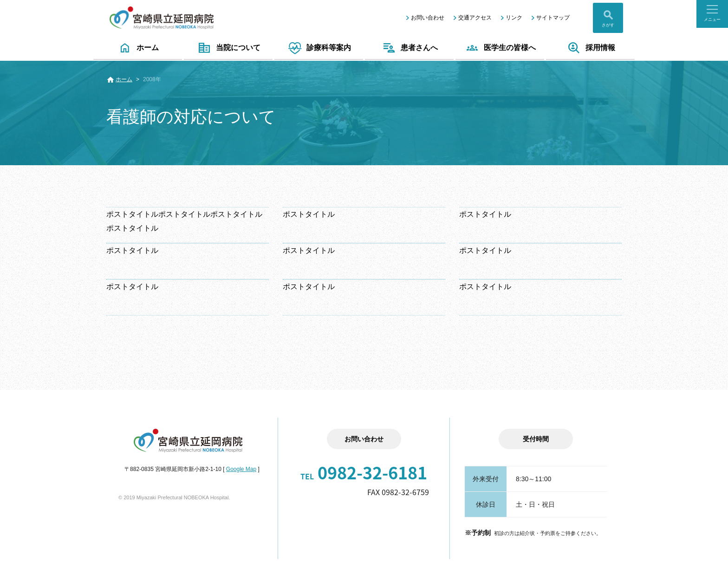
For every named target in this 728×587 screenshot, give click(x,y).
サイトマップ (553, 18)
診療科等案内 (319, 48)
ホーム (138, 48)
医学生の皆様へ (500, 48)
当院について (228, 48)
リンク (514, 18)
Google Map (241, 469)
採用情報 (590, 48)
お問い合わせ (428, 18)
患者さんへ (409, 48)
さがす (608, 25)
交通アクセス (475, 18)
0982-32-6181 (364, 472)
